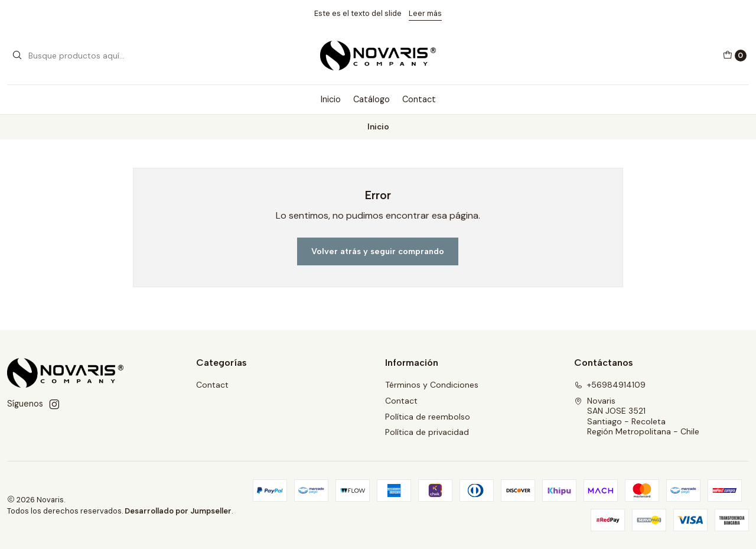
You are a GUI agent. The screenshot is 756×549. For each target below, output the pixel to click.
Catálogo (372, 99)
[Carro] (735, 56)
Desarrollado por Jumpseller (178, 511)
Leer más (425, 13)
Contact (419, 99)
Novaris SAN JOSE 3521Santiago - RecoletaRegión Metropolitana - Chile (637, 416)
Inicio (331, 99)
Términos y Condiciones (432, 385)
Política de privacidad (427, 432)
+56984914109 (610, 385)
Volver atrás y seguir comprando (378, 251)
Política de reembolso (428, 417)
